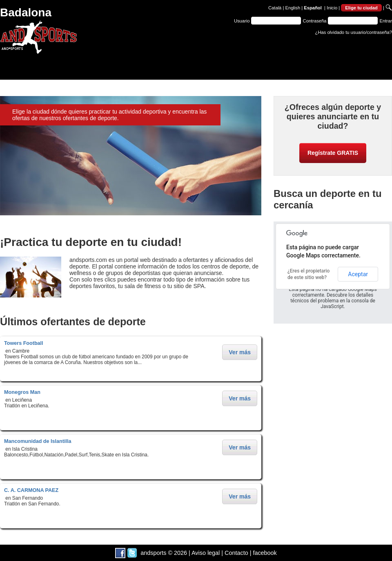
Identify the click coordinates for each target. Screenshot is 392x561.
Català (275, 8)
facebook (265, 553)
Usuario (242, 21)
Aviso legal (206, 553)
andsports (153, 553)
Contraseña (315, 21)
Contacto (236, 553)
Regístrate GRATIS (333, 153)
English (293, 8)
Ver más (240, 352)
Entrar (386, 21)
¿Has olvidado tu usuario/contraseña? (354, 32)
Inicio (332, 8)
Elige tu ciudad (361, 8)
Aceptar (358, 274)
